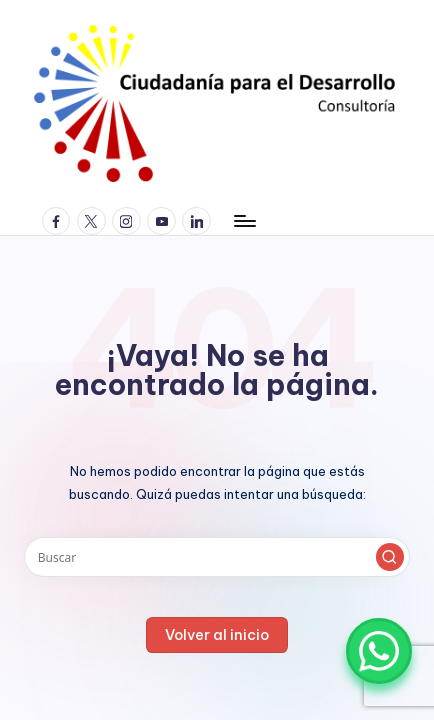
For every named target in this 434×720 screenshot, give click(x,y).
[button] (390, 557)
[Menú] (244, 220)
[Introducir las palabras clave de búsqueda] (217, 557)
